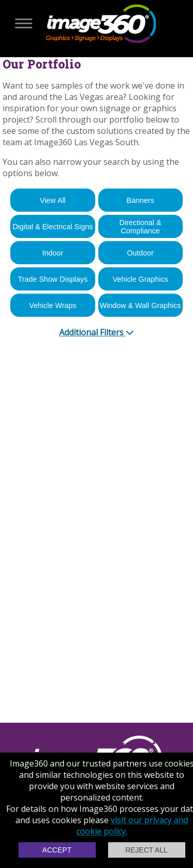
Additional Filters (97, 332)
